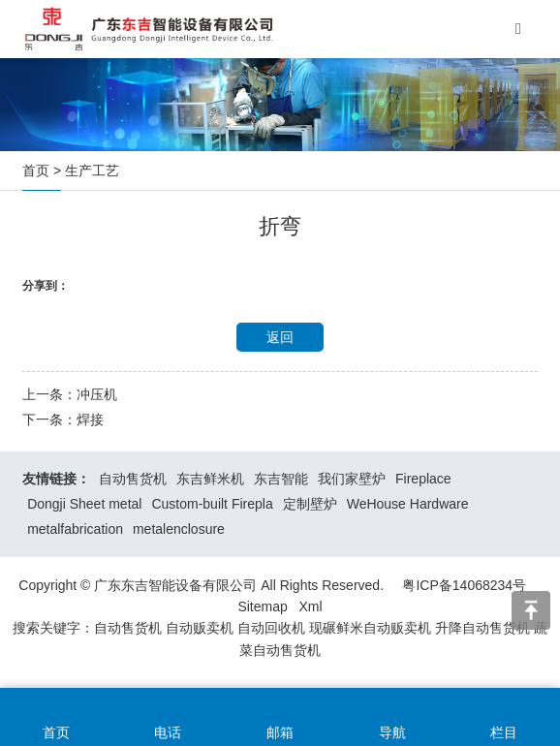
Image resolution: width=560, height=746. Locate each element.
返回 (280, 337)
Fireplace (423, 479)
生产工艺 (92, 171)
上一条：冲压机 (70, 394)
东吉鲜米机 (210, 479)
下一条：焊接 (63, 420)
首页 (36, 171)
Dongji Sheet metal (84, 504)
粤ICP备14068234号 (464, 585)
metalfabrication (75, 529)
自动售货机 (133, 479)
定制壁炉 (310, 504)
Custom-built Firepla (212, 504)
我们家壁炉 (352, 479)
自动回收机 (271, 628)
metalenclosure (179, 529)
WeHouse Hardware (408, 504)
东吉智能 (281, 479)
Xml (310, 606)
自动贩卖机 (200, 628)
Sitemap (262, 606)
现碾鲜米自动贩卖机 (370, 628)
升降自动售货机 (482, 628)
